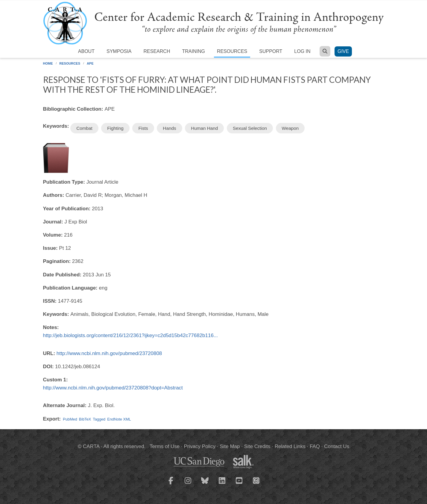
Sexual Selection (250, 128)
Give (343, 51)
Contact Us (337, 446)
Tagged (99, 419)
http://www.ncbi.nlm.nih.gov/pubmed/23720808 (109, 353)
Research (157, 51)
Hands (169, 128)
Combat (84, 128)
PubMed (70, 419)
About (86, 51)
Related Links (290, 446)
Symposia (119, 51)
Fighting (115, 128)
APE (90, 63)
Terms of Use (165, 446)
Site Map (230, 446)
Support (271, 51)
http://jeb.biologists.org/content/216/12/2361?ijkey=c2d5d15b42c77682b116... (131, 335)
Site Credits (257, 446)
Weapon (290, 128)
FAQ (315, 446)
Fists (143, 128)
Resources (232, 51)
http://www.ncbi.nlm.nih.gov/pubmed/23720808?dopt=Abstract (113, 388)
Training (193, 51)
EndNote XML (119, 419)
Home (48, 63)
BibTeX (85, 419)
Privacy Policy (200, 446)
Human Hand (204, 128)
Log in (302, 51)
